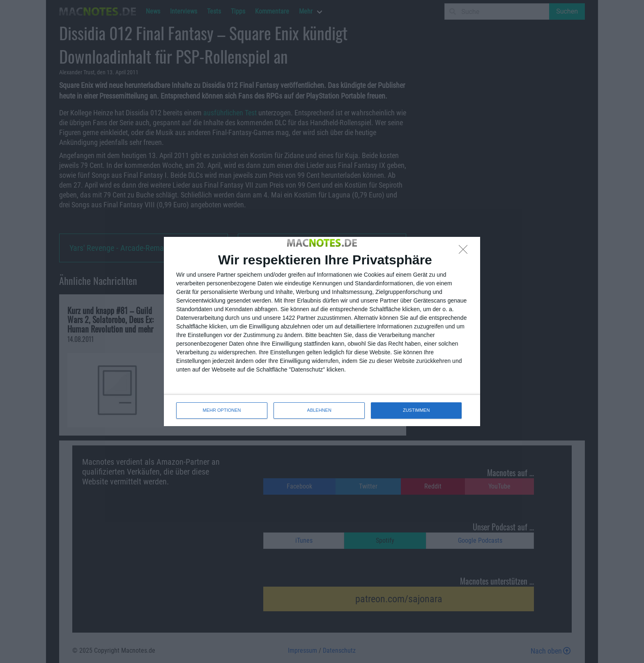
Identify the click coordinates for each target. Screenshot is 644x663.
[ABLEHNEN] (465, 252)
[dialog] (322, 331)
